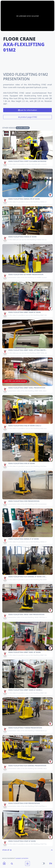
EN (51, 863)
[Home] (4, 863)
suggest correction (22, 858)
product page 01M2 (27, 117)
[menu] (27, 863)
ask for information (28, 110)
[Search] (10, 863)
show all (7, 850)
